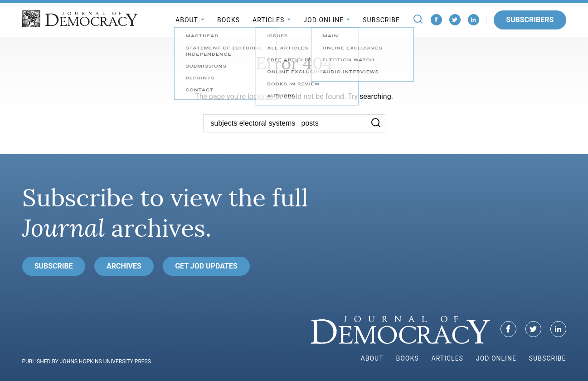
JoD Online (323, 20)
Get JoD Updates (206, 266)
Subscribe (381, 20)
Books (228, 20)
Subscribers (530, 20)
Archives (124, 266)
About (187, 20)
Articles (268, 20)
